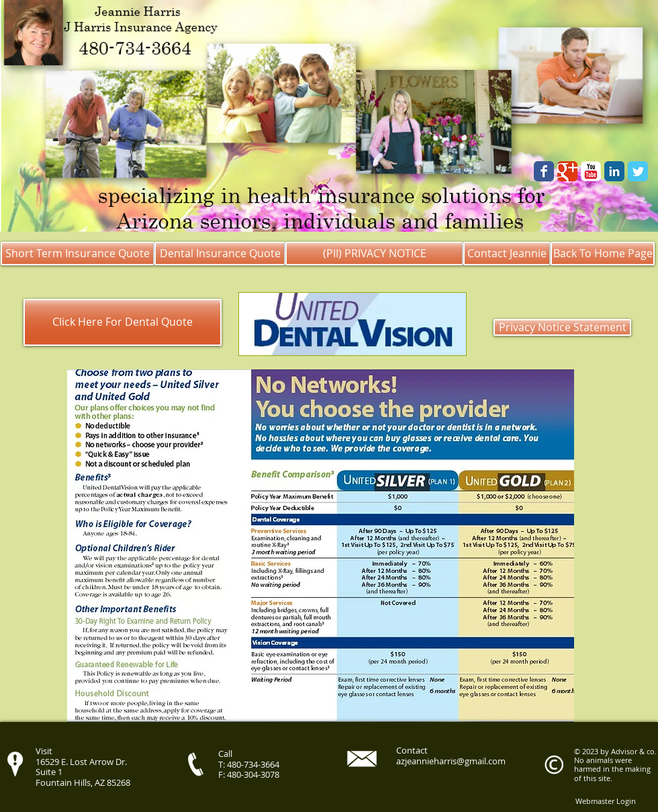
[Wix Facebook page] (544, 171)
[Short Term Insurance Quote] (78, 254)
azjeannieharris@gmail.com (451, 761)
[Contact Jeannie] (507, 254)
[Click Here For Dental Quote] (123, 322)
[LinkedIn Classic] (614, 171)
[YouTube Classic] (591, 171)
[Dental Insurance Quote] (220, 254)
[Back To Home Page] (603, 254)
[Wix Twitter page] (638, 171)
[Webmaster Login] (605, 801)
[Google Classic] (567, 171)
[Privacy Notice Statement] (562, 327)
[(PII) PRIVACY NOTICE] (374, 254)
